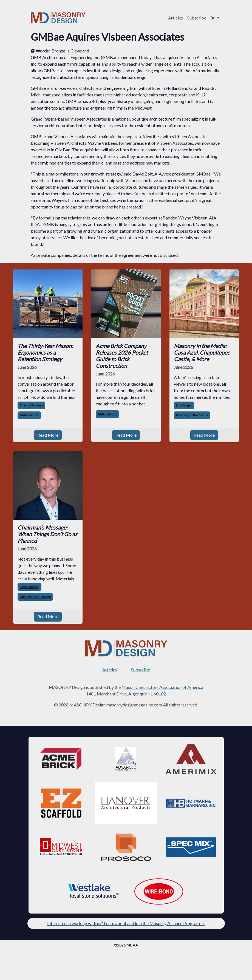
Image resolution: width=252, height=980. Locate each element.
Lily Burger (184, 405)
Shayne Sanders (31, 405)
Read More (48, 435)
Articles (175, 18)
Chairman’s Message (35, 597)
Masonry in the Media (192, 415)
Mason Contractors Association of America (162, 687)
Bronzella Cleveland (70, 51)
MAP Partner (29, 415)
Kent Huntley (29, 587)
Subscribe (197, 18)
